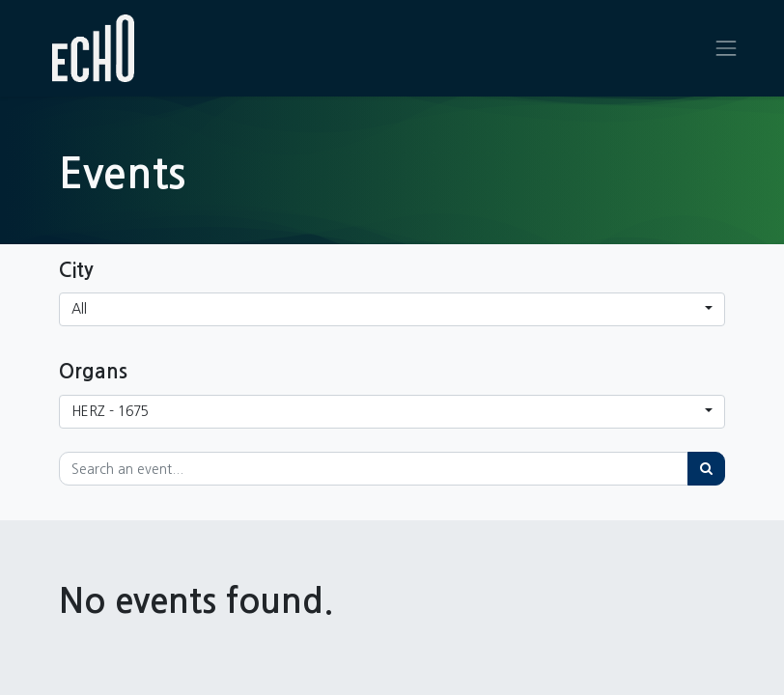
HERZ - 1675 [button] (110, 411)
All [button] (79, 309)
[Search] (706, 469)
